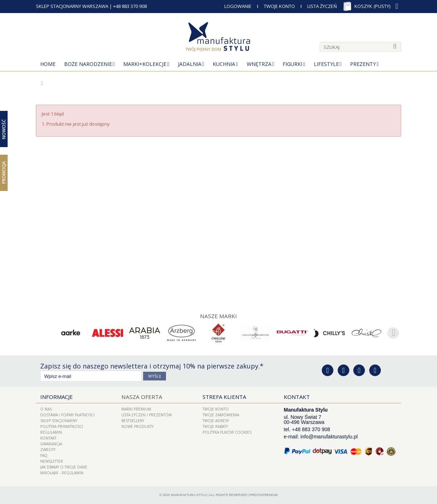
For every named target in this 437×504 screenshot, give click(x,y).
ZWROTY (48, 450)
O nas (46, 409)
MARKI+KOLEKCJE (145, 64)
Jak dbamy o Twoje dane (64, 467)
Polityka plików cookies (227, 432)
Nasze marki (219, 316)
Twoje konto (216, 409)
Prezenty (363, 64)
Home (48, 64)
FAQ (44, 455)
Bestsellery (133, 421)
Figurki (292, 64)
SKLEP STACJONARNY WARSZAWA (72, 6)
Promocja (4, 172)
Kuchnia (224, 64)
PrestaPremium (264, 495)
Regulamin (51, 432)
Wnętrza (259, 64)
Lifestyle (326, 64)
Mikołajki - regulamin (62, 473)
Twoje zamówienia (221, 415)
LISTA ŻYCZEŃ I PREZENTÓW (147, 415)
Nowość (4, 129)
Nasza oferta (141, 397)
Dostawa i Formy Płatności (67, 415)
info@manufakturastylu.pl (329, 437)
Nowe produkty (138, 426)
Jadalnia (190, 64)
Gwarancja (51, 444)
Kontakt (48, 438)
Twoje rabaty (215, 426)
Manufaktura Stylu (189, 495)
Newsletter (52, 461)
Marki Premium (136, 409)
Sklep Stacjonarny (59, 421)
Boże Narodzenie (88, 64)
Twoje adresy (216, 421)
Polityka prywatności (62, 426)
